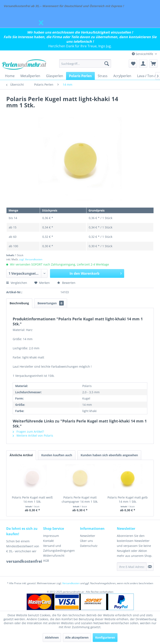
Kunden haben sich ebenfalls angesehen (109, 455)
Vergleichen (17, 283)
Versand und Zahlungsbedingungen (59, 548)
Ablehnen (52, 637)
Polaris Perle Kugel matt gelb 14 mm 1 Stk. (128, 499)
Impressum (51, 536)
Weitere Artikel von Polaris (33, 435)
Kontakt (48, 541)
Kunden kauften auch (57, 455)
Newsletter (88, 536)
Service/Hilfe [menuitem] (143, 54)
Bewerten (66, 283)
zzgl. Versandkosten (31, 259)
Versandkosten (71, 583)
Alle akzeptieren (77, 637)
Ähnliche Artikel (21, 455)
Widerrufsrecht (54, 556)
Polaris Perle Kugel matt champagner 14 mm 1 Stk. (80, 499)
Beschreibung (19, 303)
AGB (46, 561)
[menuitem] (85, 64)
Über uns (86, 541)
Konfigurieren (105, 637)
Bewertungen (51, 303)
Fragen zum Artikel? (28, 432)
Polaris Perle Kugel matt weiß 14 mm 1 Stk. (32, 499)
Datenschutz (89, 546)
